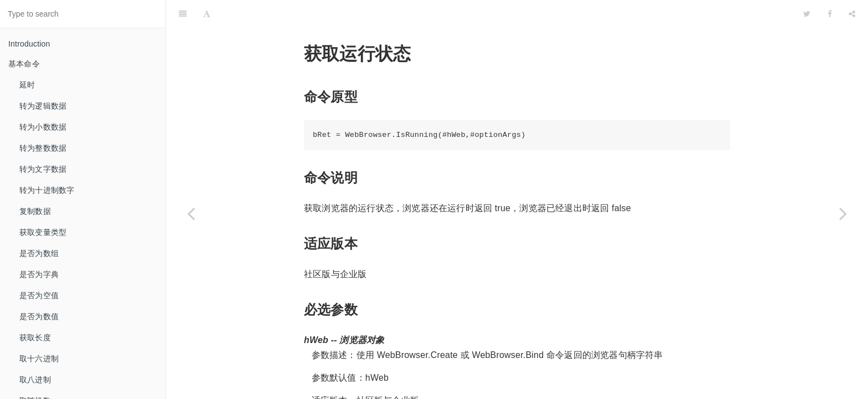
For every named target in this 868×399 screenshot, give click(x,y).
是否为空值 (39, 295)
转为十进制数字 (47, 190)
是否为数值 (39, 316)
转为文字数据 (43, 169)
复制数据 (35, 211)
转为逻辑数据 (43, 106)
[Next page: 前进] (843, 213)
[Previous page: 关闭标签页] (191, 213)
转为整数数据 (43, 148)
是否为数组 (39, 253)
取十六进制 (39, 359)
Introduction (29, 44)
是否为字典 (39, 274)
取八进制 (35, 380)
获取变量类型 (43, 232)
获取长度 (35, 337)
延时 (27, 85)
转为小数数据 (43, 127)
